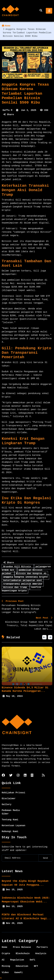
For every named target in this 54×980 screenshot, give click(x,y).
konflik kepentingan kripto (21, 589)
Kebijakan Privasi (13, 793)
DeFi (32, 960)
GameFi (19, 973)
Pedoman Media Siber (11, 812)
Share (9, 115)
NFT (36, 966)
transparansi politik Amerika (23, 584)
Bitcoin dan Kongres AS (31, 574)
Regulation (17, 960)
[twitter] (11, 776)
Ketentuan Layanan (13, 826)
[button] (44, 637)
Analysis (41, 954)
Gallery (7, 805)
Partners (42, 947)
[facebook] (3, 776)
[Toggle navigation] (49, 11)
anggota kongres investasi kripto (25, 577)
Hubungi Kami (10, 832)
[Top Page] (1, 978)
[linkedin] (25, 776)
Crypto (6, 954)
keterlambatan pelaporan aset (23, 580)
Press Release (22, 947)
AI (3, 960)
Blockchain (23, 954)
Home (6, 26)
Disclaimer (9, 799)
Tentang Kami (10, 820)
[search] (41, 11)
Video (5, 973)
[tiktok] (32, 776)
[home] (10, 11)
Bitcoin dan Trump (16, 587)
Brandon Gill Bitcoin (18, 567)
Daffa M (7, 110)
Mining (6, 966)
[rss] (43, 776)
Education (22, 966)
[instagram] (18, 776)
